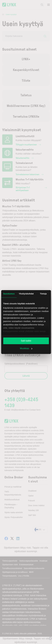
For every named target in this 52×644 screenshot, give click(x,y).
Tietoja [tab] (43, 294)
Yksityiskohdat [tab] (26, 294)
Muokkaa (26, 348)
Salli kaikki (26, 341)
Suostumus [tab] (9, 294)
